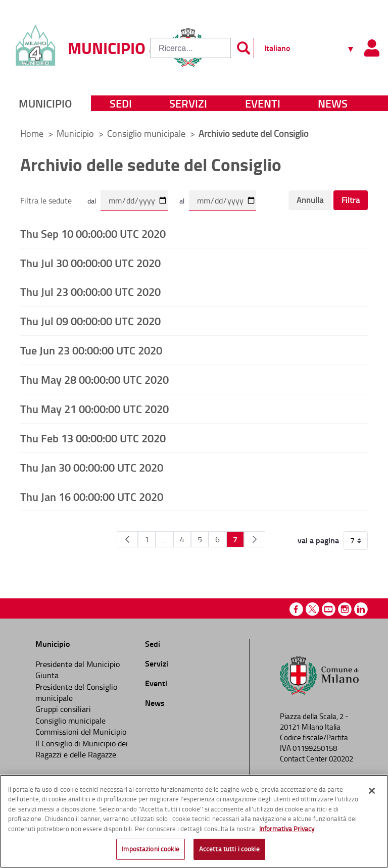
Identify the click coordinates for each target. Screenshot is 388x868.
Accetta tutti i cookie (229, 849)
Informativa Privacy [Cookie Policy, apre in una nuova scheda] (287, 829)
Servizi (188, 103)
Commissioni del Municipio (81, 732)
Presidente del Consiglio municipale (76, 692)
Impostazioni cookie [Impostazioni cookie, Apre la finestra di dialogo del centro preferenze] (150, 849)
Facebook (296, 609)
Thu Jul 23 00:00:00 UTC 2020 (90, 291)
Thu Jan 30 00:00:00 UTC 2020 (92, 467)
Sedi (121, 103)
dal (92, 201)
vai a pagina (318, 540)
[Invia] (244, 48)
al (182, 201)
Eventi (263, 103)
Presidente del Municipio (78, 664)
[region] (194, 821)
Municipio (45, 103)
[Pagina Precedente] (127, 539)
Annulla (310, 200)
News (333, 103)
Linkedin (361, 609)
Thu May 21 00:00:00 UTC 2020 (94, 409)
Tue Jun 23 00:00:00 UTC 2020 (91, 350)
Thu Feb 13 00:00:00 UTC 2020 (93, 438)
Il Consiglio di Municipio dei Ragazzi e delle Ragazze (82, 749)
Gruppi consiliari (63, 709)
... (164, 539)
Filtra (351, 200)
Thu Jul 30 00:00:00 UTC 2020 (90, 263)
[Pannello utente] (372, 48)
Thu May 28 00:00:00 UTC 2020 (94, 379)
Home (32, 133)
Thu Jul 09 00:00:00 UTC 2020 (90, 321)
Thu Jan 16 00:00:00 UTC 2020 (92, 496)
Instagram (345, 609)
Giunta (47, 675)
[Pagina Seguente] (255, 539)
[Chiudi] (372, 791)
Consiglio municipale (147, 133)
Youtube (329, 609)
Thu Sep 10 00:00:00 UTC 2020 (93, 233)
